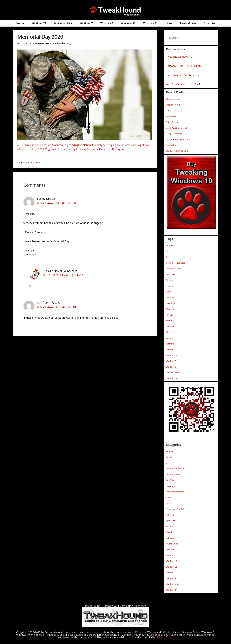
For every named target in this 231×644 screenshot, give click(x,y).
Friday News (172, 116)
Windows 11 (171, 355)
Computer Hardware (176, 263)
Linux (169, 292)
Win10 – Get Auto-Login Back (183, 84)
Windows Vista (173, 373)
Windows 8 (171, 367)
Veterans (170, 344)
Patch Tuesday (173, 110)
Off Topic (36, 162)
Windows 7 (171, 361)
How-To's (170, 286)
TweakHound (115, 11)
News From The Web (175, 509)
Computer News (173, 269)
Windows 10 (171, 349)
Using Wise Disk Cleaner (177, 128)
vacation (170, 338)
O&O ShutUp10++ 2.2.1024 (178, 139)
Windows (170, 555)
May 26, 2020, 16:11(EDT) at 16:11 (57, 307)
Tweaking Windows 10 (179, 57)
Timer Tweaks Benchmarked (183, 75)
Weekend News (173, 99)
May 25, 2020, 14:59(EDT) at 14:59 (63, 275)
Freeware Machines (175, 492)
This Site (170, 332)
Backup (170, 251)
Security (170, 321)
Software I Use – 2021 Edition (183, 66)
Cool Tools (171, 274)
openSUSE (171, 303)
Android (170, 245)
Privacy (169, 315)
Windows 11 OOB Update (177, 151)
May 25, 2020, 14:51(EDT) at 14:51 (57, 203)
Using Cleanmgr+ (174, 134)
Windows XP (171, 378)
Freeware (170, 280)
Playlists (170, 309)
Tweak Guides (173, 544)
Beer (168, 257)
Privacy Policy (165, 637)
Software (170, 326)
